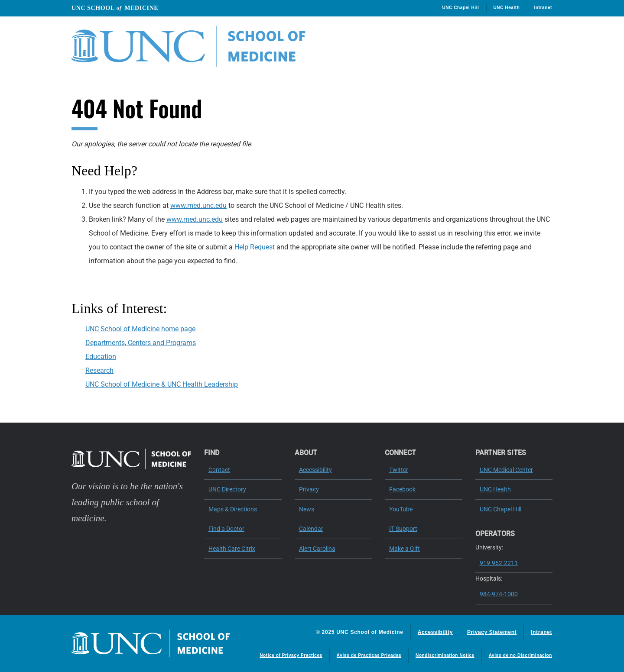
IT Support (403, 529)
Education (101, 357)
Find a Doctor (226, 529)
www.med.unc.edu (198, 205)
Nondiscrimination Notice (445, 655)
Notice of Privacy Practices (291, 655)
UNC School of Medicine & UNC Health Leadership (162, 384)
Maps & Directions (233, 509)
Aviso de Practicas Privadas (369, 655)
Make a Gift (405, 549)
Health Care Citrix (232, 549)
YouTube (401, 509)
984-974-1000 (499, 594)
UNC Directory (227, 489)
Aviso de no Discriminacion (520, 655)
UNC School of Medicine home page (140, 329)
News (307, 509)
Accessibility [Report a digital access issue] (435, 632)
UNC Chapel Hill (460, 8)
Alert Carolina (317, 549)
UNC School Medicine (115, 8)
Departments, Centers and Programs (141, 343)
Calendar (311, 529)
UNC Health (507, 8)
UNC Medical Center (506, 470)
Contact (219, 470)
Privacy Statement (492, 632)
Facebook (402, 489)
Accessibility (315, 470)
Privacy (309, 489)
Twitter (399, 470)
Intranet (543, 8)
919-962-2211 (499, 563)
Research (99, 370)
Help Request (255, 247)
